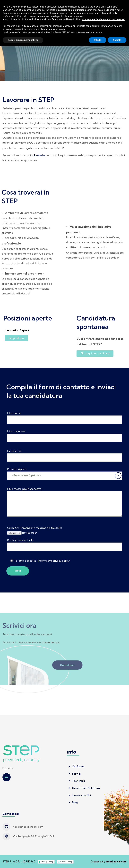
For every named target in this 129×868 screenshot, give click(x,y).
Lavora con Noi (80, 795)
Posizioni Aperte (17, 469)
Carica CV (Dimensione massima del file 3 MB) (35, 528)
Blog (73, 802)
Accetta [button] (117, 862)
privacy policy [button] (58, 851)
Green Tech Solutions (84, 788)
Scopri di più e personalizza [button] (23, 862)
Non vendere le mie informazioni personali (104, 841)
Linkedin (40, 155)
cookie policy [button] (116, 832)
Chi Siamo (77, 766)
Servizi (75, 774)
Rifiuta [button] (98, 862)
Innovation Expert (17, 330)
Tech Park (77, 781)
